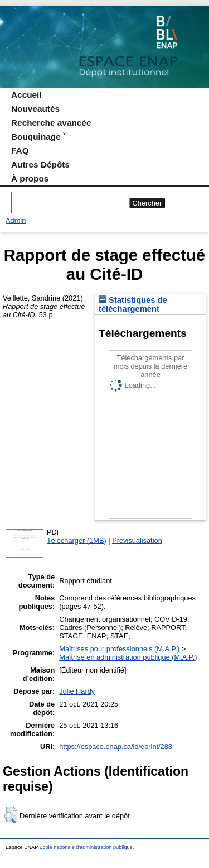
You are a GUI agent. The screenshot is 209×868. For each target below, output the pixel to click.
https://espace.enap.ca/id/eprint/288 (116, 747)
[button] (11, 815)
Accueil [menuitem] (26, 95)
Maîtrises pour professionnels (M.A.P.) (119, 649)
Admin (16, 220)
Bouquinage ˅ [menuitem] (38, 137)
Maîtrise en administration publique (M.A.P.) (128, 657)
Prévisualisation (137, 540)
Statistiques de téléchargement (133, 304)
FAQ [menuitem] (20, 151)
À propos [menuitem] (30, 178)
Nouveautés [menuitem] (35, 109)
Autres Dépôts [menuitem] (40, 164)
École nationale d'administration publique (86, 847)
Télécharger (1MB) (77, 540)
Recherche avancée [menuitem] (51, 123)
